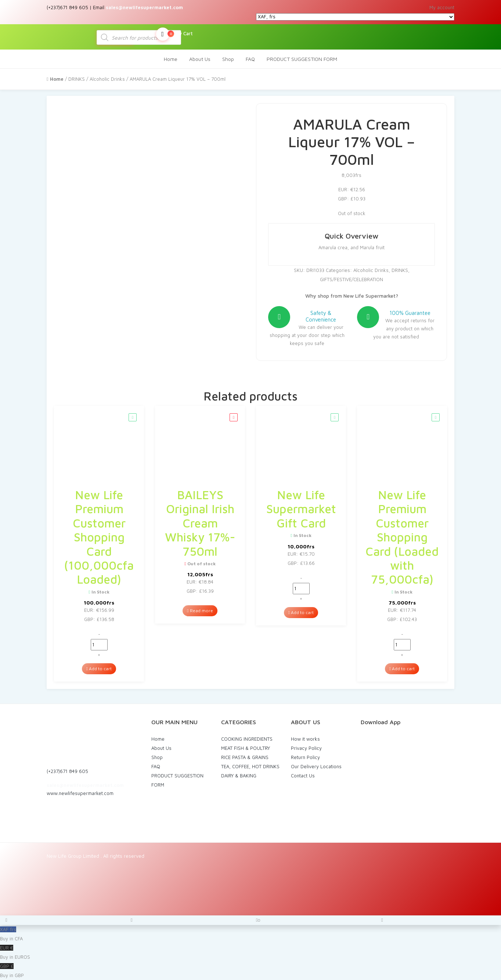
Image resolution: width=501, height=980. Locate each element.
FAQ (250, 59)
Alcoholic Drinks (107, 79)
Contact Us (303, 776)
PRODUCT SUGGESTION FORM (302, 59)
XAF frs (250, 935)
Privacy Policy (306, 748)
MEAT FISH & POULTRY (246, 748)
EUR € (250, 953)
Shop (228, 59)
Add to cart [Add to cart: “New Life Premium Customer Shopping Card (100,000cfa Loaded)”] (99, 669)
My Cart (174, 34)
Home (171, 59)
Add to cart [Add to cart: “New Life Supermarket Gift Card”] (301, 612)
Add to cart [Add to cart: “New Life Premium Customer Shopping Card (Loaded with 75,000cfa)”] (402, 669)
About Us (200, 59)
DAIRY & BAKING (239, 776)
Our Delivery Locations (316, 766)
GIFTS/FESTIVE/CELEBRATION (352, 279)
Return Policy (305, 757)
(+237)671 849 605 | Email (115, 7)
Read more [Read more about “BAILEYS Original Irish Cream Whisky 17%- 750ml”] (200, 611)
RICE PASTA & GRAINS (245, 757)
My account (442, 7)
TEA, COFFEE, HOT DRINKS (250, 766)
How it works (305, 739)
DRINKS (77, 79)
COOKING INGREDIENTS (247, 739)
